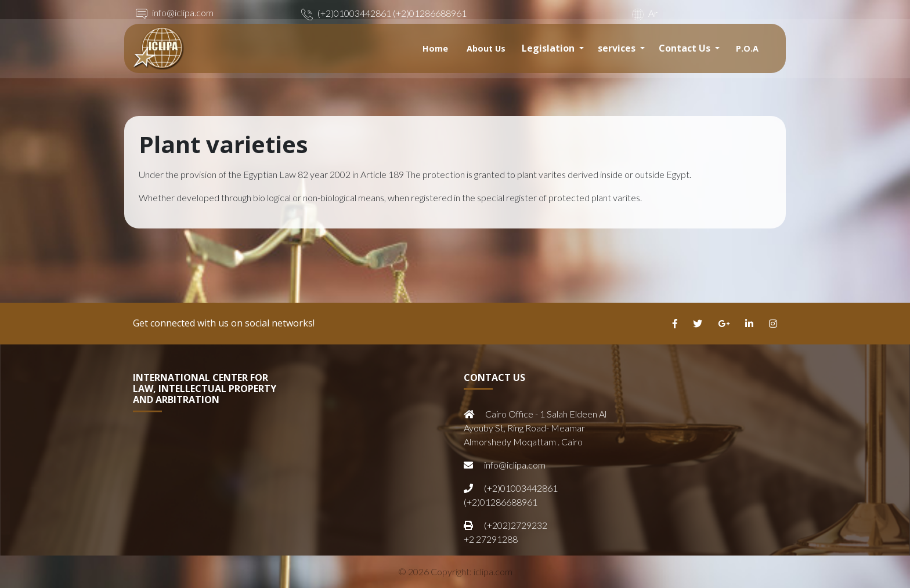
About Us (486, 48)
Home (435, 48)
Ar (643, 13)
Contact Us (686, 48)
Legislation (549, 48)
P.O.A (747, 48)
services (618, 48)
